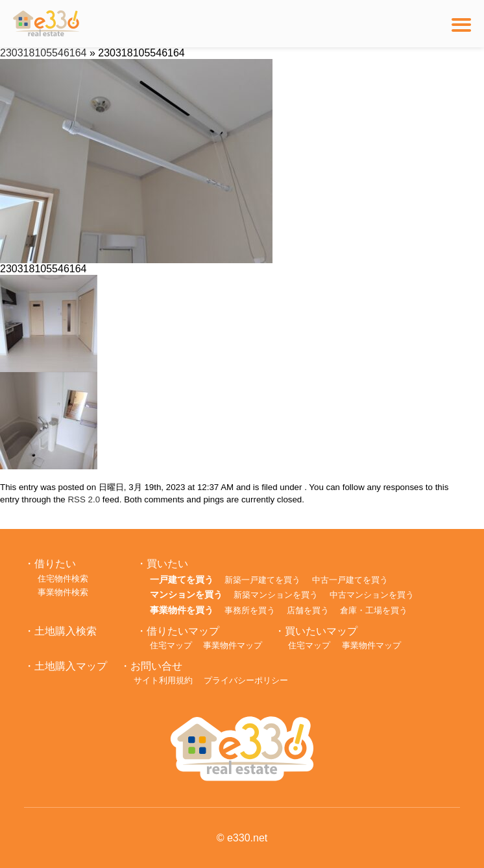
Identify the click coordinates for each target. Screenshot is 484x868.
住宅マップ (171, 645)
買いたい (167, 564)
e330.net (247, 838)
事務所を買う (250, 610)
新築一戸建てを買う (262, 580)
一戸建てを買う (182, 580)
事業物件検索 (63, 592)
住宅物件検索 (63, 579)
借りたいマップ (183, 631)
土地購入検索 (66, 631)
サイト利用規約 (163, 680)
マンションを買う (186, 594)
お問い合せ (156, 666)
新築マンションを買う (276, 595)
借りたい (55, 564)
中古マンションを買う (372, 595)
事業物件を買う (182, 610)
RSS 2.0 (84, 499)
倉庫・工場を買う (374, 610)
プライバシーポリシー (246, 680)
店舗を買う (308, 610)
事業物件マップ (233, 645)
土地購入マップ (71, 666)
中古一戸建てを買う (350, 580)
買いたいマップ (321, 631)
